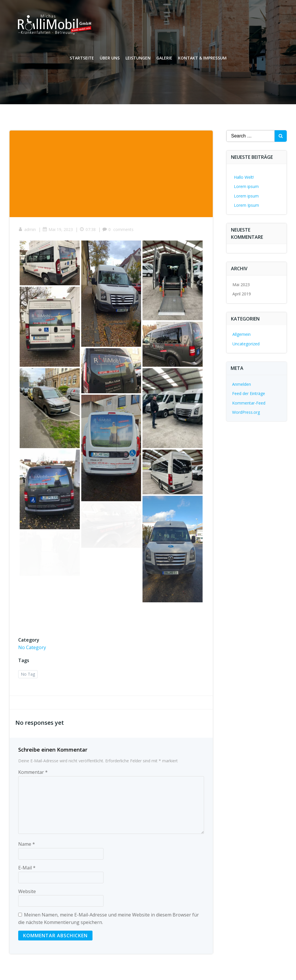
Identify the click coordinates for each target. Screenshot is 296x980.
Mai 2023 (241, 285)
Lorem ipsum (246, 186)
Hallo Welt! (244, 177)
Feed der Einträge (249, 393)
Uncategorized (246, 344)
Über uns (110, 58)
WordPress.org (246, 412)
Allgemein (242, 334)
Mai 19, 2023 (58, 229)
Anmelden (242, 384)
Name (27, 844)
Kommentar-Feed (249, 403)
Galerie (164, 58)
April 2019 (242, 294)
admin (27, 229)
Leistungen (138, 58)
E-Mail (27, 868)
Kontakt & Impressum (202, 58)
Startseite (82, 58)
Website (27, 891)
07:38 (88, 229)
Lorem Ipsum (246, 205)
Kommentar (33, 772)
